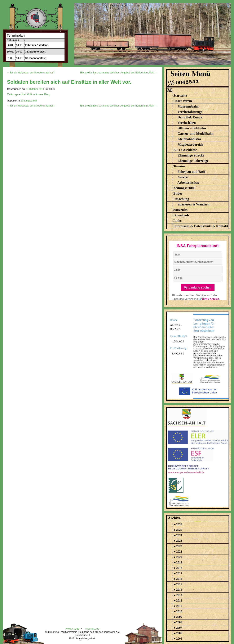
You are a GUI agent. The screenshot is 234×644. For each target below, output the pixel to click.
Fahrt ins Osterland (37, 45)
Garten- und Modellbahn (196, 134)
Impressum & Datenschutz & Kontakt (201, 226)
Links (178, 221)
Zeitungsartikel (29, 101)
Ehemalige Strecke (191, 155)
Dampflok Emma (190, 117)
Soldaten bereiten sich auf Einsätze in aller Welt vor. (69, 82)
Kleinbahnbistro (189, 139)
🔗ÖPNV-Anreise (209, 299)
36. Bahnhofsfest (36, 52)
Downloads (181, 215)
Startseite (180, 96)
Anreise (183, 177)
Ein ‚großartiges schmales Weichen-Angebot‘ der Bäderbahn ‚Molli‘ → (119, 73)
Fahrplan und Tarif (192, 172)
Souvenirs (181, 210)
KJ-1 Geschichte (185, 150)
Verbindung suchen (198, 287)
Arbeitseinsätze (188, 183)
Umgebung (181, 199)
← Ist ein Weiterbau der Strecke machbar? (31, 73)
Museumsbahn (188, 106)
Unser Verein (183, 101)
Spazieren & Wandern (194, 204)
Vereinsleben (187, 123)
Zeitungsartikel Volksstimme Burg (29, 94)
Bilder (178, 193)
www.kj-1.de (73, 629)
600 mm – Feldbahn (192, 128)
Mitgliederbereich (190, 144)
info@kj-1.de (92, 629)
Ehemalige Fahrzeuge (193, 161)
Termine (179, 166)
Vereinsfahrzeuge (190, 112)
